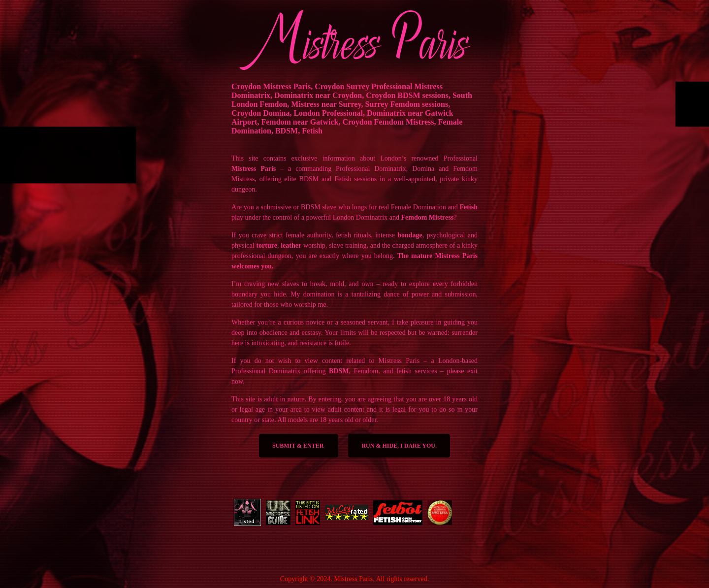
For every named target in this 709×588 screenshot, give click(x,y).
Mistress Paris (254, 169)
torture (267, 245)
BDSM (339, 371)
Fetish (468, 207)
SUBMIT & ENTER (299, 446)
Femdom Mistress (427, 217)
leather (291, 245)
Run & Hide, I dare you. (399, 446)
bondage (410, 235)
